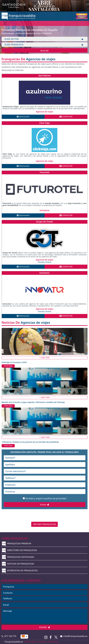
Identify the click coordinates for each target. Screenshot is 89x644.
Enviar (44, 505)
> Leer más (44, 357)
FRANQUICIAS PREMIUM (17, 543)
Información (23, 117)
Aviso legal (30, 642)
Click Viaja (44, 123)
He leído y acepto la (46, 498)
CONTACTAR (66, 117)
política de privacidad (56, 498)
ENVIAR (44, 627)
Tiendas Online (44, 262)
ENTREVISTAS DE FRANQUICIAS (20, 570)
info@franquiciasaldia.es (74, 636)
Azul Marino (45, 76)
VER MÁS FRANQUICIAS (44, 524)
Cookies (42, 642)
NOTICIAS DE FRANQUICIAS (18, 564)
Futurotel (44, 172)
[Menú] (5, 23)
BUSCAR (45, 51)
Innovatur (45, 273)
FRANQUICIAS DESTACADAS (18, 557)
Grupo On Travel (44, 222)
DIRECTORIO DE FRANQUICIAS (20, 550)
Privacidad (53, 642)
